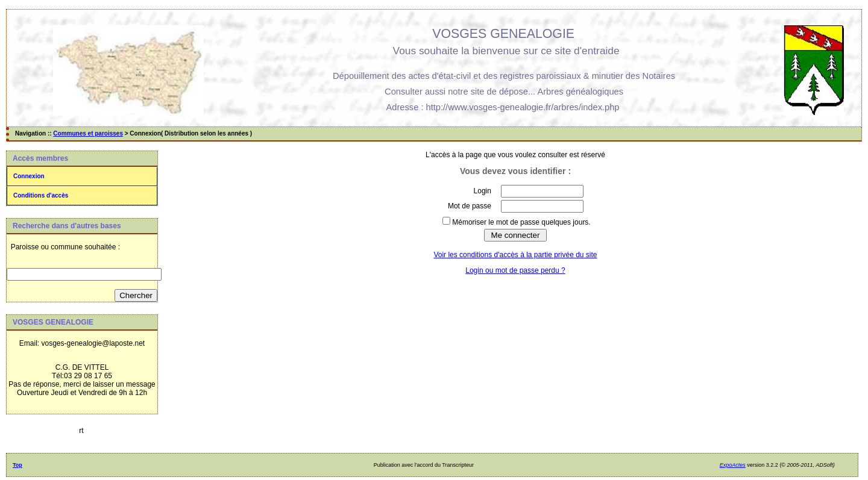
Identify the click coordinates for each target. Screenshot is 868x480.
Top (17, 465)
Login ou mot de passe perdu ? (515, 270)
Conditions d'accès (41, 195)
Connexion (29, 176)
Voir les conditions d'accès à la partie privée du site (515, 255)
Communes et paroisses (88, 133)
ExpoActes (733, 465)
